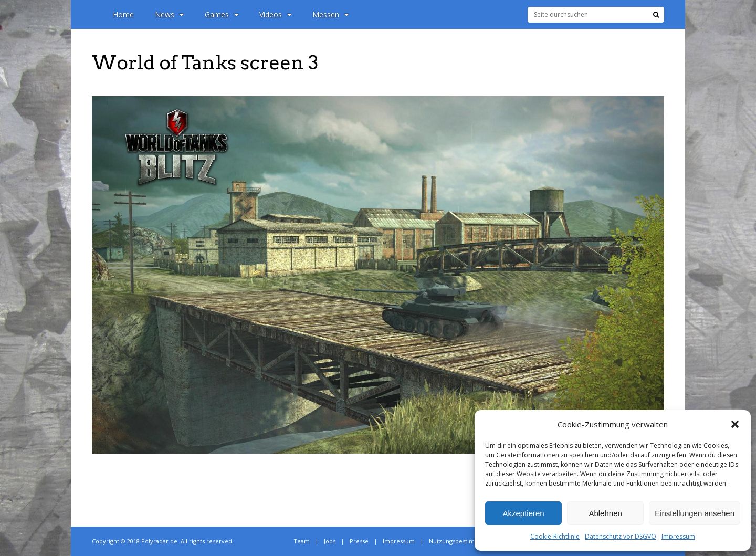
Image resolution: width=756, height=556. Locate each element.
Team (302, 541)
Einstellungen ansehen (695, 513)
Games (222, 14)
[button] (735, 424)
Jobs (330, 541)
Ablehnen (605, 513)
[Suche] (656, 15)
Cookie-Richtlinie (555, 536)
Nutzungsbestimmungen (464, 541)
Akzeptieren (523, 513)
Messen (330, 14)
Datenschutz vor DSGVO (621, 536)
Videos (275, 14)
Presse (359, 541)
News (169, 14)
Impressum (678, 536)
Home (123, 14)
